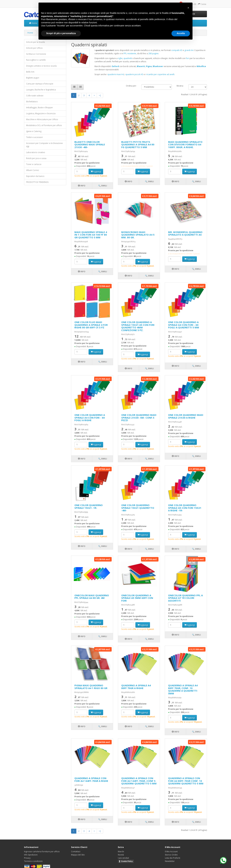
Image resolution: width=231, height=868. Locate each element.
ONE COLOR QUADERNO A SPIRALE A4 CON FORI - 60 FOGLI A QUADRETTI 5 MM (184, 325)
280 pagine (153, 53)
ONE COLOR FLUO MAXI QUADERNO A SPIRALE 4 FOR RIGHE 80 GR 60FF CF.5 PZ (91, 325)
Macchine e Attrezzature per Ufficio (42, 119)
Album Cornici (33, 170)
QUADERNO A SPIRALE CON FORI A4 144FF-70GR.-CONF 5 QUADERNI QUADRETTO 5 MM (139, 781)
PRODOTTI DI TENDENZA (37, 182)
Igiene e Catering (34, 131)
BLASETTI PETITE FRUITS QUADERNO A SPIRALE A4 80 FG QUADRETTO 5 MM (138, 144)
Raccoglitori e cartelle (36, 60)
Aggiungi (96, 171)
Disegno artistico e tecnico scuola (41, 66)
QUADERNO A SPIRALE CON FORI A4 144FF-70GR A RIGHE (91, 779)
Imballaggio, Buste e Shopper (40, 107)
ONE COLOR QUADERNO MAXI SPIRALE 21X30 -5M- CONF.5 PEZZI (139, 418)
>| (100, 95)
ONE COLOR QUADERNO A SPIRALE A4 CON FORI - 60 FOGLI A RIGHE (90, 418)
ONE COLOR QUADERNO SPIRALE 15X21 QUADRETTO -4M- (138, 508)
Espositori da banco (35, 176)
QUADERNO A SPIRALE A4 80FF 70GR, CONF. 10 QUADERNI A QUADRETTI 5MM (183, 689)
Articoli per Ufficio (34, 48)
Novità (121, 855)
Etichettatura (32, 102)
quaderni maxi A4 (116, 74)
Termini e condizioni (33, 861)
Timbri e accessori (34, 137)
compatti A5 (177, 50)
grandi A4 (189, 50)
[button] (188, 8)
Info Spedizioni (31, 855)
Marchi (121, 852)
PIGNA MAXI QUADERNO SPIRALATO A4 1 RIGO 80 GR (91, 687)
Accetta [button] (181, 33)
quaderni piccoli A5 (134, 74)
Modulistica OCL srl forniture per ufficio (44, 125)
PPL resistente (130, 53)
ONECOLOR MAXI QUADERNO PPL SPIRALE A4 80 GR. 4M (92, 597)
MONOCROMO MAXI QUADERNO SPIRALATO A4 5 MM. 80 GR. (138, 235)
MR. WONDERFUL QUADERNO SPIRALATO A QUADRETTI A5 (185, 233)
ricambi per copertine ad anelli (160, 74)
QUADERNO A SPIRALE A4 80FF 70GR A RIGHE (136, 687)
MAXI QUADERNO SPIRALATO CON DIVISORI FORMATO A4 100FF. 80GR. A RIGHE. (185, 144)
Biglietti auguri (33, 78)
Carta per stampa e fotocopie (40, 84)
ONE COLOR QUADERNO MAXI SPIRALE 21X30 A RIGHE (186, 416)
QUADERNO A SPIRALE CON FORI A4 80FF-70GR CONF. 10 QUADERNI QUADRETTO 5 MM (186, 781)
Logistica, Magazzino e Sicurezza (41, 113)
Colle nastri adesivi (35, 96)
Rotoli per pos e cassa (36, 158)
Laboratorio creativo (36, 152)
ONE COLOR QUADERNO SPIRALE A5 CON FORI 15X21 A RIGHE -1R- (185, 508)
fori (188, 58)
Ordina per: (131, 86)
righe (120, 58)
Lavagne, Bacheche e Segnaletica (41, 90)
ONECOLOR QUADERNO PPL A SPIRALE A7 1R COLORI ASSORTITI (185, 598)
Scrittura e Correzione (36, 54)
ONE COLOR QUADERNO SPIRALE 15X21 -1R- (89, 506)
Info (82, 186)
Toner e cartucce (34, 164)
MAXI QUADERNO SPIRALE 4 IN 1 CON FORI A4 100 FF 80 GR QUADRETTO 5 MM (91, 235)
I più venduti (123, 858)
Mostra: (180, 86)
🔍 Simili (103, 186)
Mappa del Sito (78, 855)
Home (33, 23)
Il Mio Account (171, 852)
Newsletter (170, 861)
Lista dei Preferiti (173, 858)
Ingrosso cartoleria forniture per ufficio (42, 852)
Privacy (27, 858)
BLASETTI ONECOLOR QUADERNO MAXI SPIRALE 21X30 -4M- (90, 144)
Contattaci (76, 852)
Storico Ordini (171, 855)
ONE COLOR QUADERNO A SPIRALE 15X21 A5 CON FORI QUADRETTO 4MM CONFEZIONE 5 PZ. (138, 326)
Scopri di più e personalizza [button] (61, 33)
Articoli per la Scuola (35, 42)
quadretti (128, 58)
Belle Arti (30, 72)
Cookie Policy (127, 861)
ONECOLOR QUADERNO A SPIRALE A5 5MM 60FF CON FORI (137, 598)
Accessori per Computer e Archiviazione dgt (44, 145)
